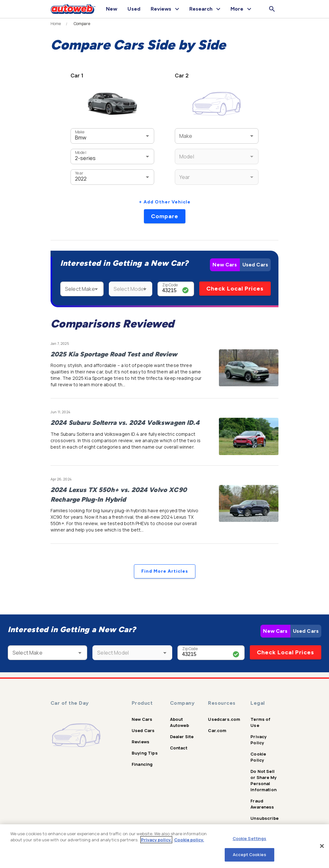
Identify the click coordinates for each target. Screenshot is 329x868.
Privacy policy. (156, 840)
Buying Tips (145, 753)
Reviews (141, 742)
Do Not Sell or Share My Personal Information (263, 780)
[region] (164, 846)
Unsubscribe (264, 818)
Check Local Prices (235, 289)
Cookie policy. (189, 840)
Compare (165, 216)
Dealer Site (182, 737)
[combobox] (103, 136)
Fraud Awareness (262, 804)
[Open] (147, 136)
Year (79, 173)
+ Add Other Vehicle (165, 202)
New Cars (225, 265)
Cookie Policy (258, 757)
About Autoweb (179, 722)
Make (80, 132)
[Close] (322, 846)
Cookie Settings (250, 838)
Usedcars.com (224, 719)
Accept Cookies (249, 855)
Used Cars (255, 265)
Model (80, 152)
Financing (142, 764)
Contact (179, 748)
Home (56, 24)
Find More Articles (165, 571)
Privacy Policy (258, 740)
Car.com (217, 730)
